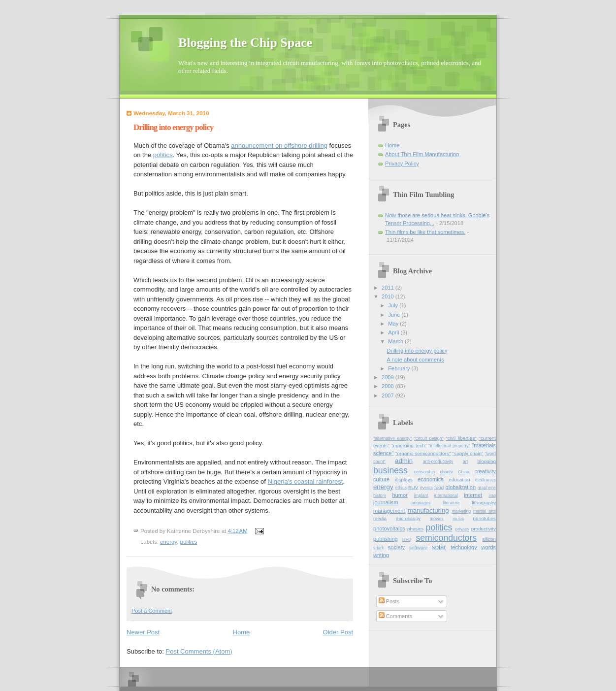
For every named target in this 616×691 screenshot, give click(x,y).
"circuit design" (429, 438)
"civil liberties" (461, 438)
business (390, 470)
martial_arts (485, 511)
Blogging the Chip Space (245, 43)
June (395, 315)
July (394, 305)
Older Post (338, 632)
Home (242, 632)
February (400, 368)
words (489, 547)
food (439, 487)
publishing (386, 539)
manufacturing (428, 510)
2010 (389, 296)
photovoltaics (389, 528)
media (380, 518)
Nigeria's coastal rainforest (306, 481)
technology (464, 547)
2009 (389, 377)
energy (168, 542)
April (394, 332)
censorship (425, 472)
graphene (487, 488)
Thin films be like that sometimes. (425, 232)
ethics (401, 488)
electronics (486, 480)
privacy (462, 529)
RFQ (407, 539)
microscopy (408, 518)
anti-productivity (438, 461)
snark (379, 548)
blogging (486, 461)
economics (431, 479)
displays (404, 479)
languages (421, 503)
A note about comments (416, 360)
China (464, 472)
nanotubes (485, 518)
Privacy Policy (402, 164)
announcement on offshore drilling (279, 146)
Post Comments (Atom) (199, 651)
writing (381, 555)
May (394, 324)
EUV (413, 487)
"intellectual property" (449, 446)
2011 (389, 288)
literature (451, 503)
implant (421, 495)
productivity (484, 529)
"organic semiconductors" (423, 453)
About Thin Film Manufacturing (422, 154)
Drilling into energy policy (417, 351)
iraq (492, 495)
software (419, 547)
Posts (389, 601)
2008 (389, 386)
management (389, 511)
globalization (461, 487)
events (426, 488)
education (459, 479)
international (446, 495)
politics (163, 155)
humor (400, 495)
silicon (489, 539)
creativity (485, 471)
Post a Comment (152, 611)
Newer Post (143, 632)
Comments (395, 616)
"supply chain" (468, 453)
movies (437, 519)
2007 (389, 395)
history (380, 495)
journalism (386, 502)
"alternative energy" (392, 438)
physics (415, 529)
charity (447, 472)
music (458, 519)
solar (439, 547)
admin (404, 461)
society (396, 547)
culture (381, 479)
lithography (484, 503)
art (465, 461)
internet (473, 495)
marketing (462, 511)
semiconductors (446, 538)
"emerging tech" (409, 445)
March (396, 341)
